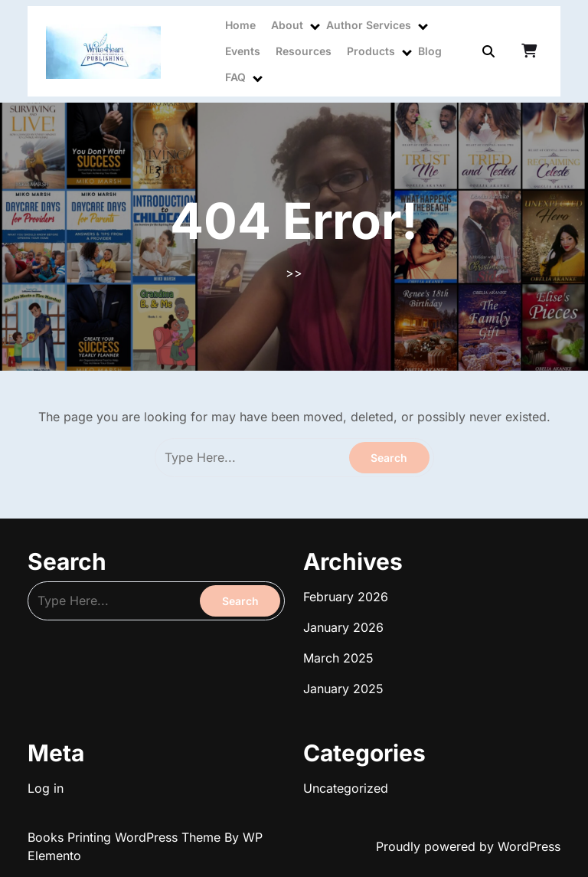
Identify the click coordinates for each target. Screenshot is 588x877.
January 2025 (343, 689)
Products (371, 51)
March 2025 (338, 658)
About (287, 25)
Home (240, 25)
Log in (46, 788)
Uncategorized (346, 788)
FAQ (235, 77)
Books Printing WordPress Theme (126, 837)
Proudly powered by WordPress (468, 846)
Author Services (369, 25)
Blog (430, 51)
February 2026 (346, 597)
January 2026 (343, 627)
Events (243, 51)
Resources (304, 51)
